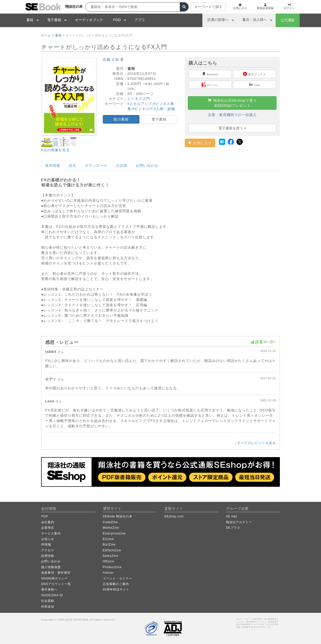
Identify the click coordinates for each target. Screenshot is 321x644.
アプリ (140, 20)
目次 (72, 166)
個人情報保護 (51, 567)
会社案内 (48, 522)
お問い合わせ (147, 166)
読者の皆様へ (218, 20)
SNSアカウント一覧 (56, 584)
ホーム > (48, 35)
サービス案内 (51, 533)
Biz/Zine (109, 545)
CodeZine (110, 522)
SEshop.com (174, 516)
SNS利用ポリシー (54, 578)
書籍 (30, 20)
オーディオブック (89, 20)
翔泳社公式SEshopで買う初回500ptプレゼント (232, 103)
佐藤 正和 (111, 60)
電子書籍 (54, 20)
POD (117, 20)
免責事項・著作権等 (56, 573)
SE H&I (232, 516)
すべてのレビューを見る (257, 443)
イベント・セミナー (117, 578)
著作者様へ (49, 589)
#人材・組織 (165, 109)
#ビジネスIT (142, 109)
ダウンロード (96, 166)
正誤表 (122, 166)
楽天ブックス (255, 74)
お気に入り (200, 143)
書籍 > (60, 35)
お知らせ (48, 539)
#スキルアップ (140, 104)
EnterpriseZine (114, 533)
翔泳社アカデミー (239, 522)
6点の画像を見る (55, 150)
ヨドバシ (210, 85)
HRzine (108, 561)
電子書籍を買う (232, 128)
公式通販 (288, 20)
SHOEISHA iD (52, 595)
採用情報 (48, 556)
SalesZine (111, 556)
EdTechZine (112, 550)
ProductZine (112, 567)
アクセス (48, 550)
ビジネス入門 (139, 99)
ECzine (108, 539)
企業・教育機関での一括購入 (232, 115)
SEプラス (233, 528)
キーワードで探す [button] (205, 7)
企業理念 (48, 528)
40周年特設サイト (116, 589)
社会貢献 (48, 601)
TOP (45, 516)
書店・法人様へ (255, 20)
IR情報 (46, 545)
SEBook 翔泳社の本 (118, 516)
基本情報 (53, 166)
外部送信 (48, 607)
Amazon (210, 74)
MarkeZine (111, 528)
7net (254, 85)
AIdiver (108, 573)
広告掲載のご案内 (116, 584)
